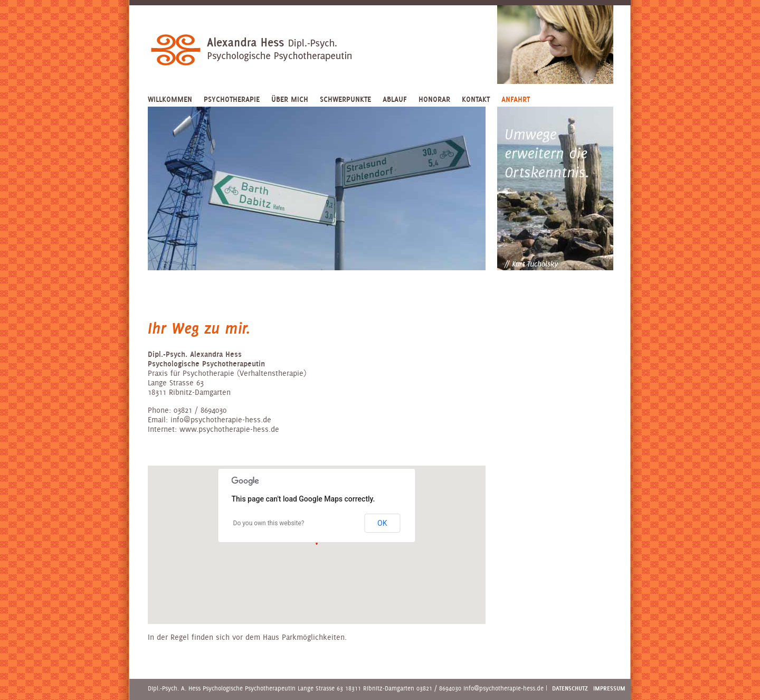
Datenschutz (570, 688)
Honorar (434, 99)
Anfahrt (516, 99)
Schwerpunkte (345, 99)
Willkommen (170, 99)
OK (382, 523)
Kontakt (476, 99)
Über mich (290, 99)
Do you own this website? (269, 523)
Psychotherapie (232, 99)
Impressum (609, 688)
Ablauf (395, 99)
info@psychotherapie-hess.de (503, 688)
